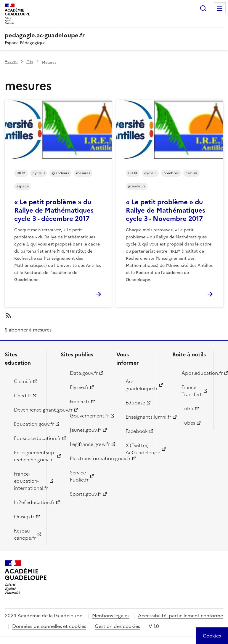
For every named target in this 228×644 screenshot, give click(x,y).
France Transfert (192, 391)
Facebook (137, 431)
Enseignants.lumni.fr (138, 417)
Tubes (188, 423)
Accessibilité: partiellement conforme (180, 616)
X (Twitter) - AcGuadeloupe (138, 449)
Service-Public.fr (79, 476)
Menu (220, 8)
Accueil (11, 61)
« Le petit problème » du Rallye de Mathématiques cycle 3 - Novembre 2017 (166, 210)
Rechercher (203, 8)
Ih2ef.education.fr (27, 502)
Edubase (135, 403)
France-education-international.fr (27, 481)
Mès (30, 61)
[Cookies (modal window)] (212, 636)
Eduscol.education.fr (27, 438)
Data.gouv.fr (83, 373)
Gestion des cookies (117, 626)
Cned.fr (23, 396)
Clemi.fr (23, 381)
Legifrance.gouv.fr (83, 444)
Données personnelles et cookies (49, 626)
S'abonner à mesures (28, 330)
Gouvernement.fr (83, 416)
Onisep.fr (24, 517)
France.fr (80, 401)
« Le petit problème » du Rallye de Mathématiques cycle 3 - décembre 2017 (54, 210)
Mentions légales (111, 616)
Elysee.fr (79, 387)
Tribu (187, 409)
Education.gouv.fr (27, 424)
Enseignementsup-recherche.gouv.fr (27, 456)
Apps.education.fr (194, 373)
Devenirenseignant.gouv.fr (27, 410)
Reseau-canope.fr (25, 534)
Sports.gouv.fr (83, 494)
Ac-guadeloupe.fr (138, 385)
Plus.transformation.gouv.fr (83, 458)
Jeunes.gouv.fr (83, 430)
